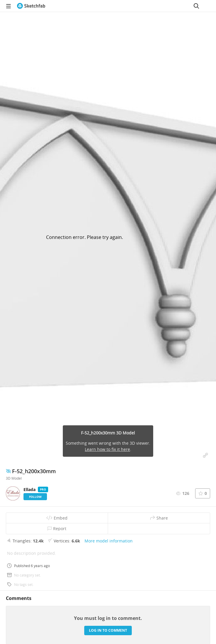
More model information (109, 541)
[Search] (196, 6)
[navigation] (9, 6)
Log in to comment (108, 630)
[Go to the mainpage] (31, 6)
